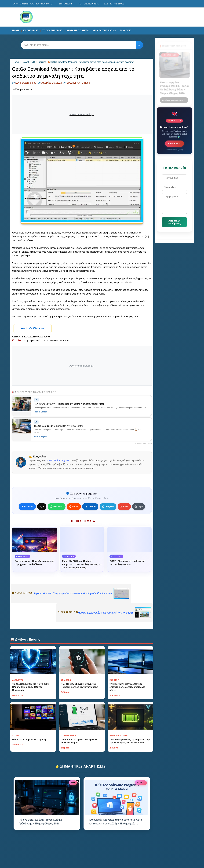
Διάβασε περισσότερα (174, 98)
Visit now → (174, 143)
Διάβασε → (18, 695)
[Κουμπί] (139, 45)
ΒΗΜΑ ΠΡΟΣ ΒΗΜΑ (78, 31)
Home (16, 31)
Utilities (86, 83)
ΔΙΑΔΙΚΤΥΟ (73, 83)
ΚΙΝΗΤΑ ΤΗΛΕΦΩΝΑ (104, 31)
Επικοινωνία (66, 4)
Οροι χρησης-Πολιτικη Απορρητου (33, 4)
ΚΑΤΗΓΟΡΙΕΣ (31, 31)
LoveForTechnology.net (57, 460)
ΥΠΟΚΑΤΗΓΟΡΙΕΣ (53, 31)
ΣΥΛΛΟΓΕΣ (126, 31)
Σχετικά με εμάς (114, 4)
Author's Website (33, 329)
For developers (89, 4)
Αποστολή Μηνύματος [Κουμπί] (174, 222)
